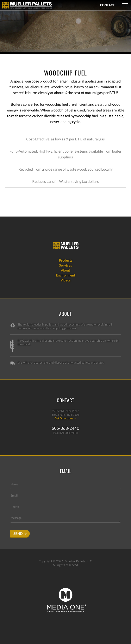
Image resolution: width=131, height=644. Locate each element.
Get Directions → (66, 418)
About (65, 270)
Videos (66, 280)
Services (65, 265)
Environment (66, 275)
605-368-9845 (69, 433)
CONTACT (107, 5)
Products (66, 260)
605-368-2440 (65, 428)
